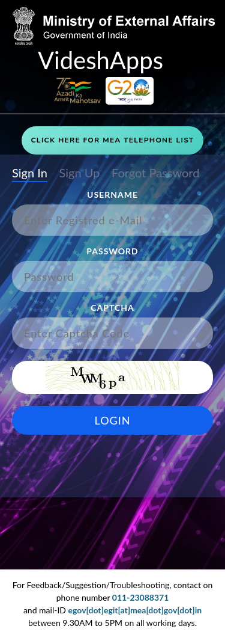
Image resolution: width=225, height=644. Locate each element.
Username (112, 195)
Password (112, 251)
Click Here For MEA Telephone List (112, 140)
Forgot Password (155, 173)
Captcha (112, 308)
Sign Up (79, 173)
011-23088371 (141, 597)
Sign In (30, 173)
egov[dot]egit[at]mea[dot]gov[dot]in (135, 610)
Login (113, 420)
